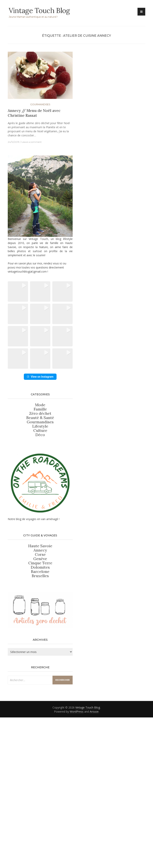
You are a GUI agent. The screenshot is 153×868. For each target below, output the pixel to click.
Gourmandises (40, 104)
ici (61, 263)
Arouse (94, 755)
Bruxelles (40, 619)
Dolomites (40, 610)
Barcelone (40, 615)
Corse (40, 598)
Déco (40, 478)
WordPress (77, 755)
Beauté (33, 461)
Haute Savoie (40, 589)
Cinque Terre (40, 606)
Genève (40, 602)
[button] (18, 292)
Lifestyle (40, 469)
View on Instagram (40, 420)
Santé (49, 461)
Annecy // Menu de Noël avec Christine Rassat (34, 113)
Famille (40, 452)
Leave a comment (32, 142)
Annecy (40, 593)
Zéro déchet (40, 457)
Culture (40, 474)
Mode (40, 448)
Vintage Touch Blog (39, 10)
